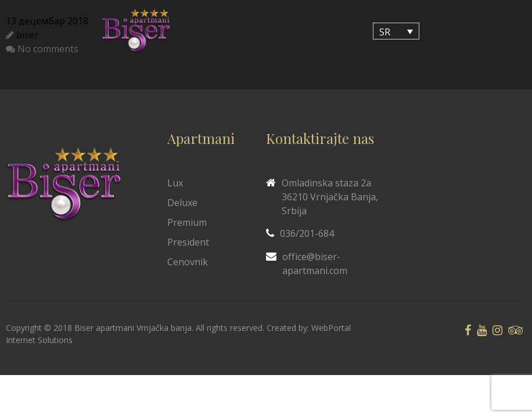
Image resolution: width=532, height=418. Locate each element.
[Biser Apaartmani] (136, 31)
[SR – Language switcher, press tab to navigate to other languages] (396, 31)
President (188, 242)
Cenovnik (188, 262)
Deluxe (182, 203)
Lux (175, 183)
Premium (187, 222)
